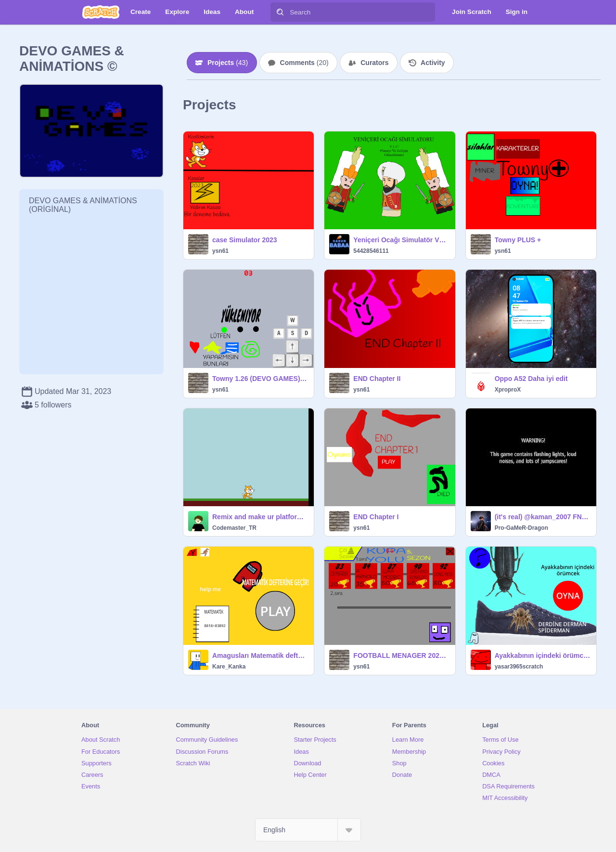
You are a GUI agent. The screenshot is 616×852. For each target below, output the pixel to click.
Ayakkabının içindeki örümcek (543, 655)
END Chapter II (377, 379)
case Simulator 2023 (245, 240)
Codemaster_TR (234, 528)
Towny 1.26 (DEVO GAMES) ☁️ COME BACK (260, 379)
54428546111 (371, 251)
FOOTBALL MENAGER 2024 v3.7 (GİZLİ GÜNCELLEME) (401, 655)
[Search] (280, 12)
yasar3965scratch (519, 667)
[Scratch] (101, 12)
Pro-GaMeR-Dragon (521, 528)
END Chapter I (376, 517)
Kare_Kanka (229, 667)
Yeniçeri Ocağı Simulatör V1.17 (401, 240)
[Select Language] (308, 830)
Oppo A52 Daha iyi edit (531, 379)
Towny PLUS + (518, 240)
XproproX (508, 390)
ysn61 (220, 251)
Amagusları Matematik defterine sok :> (260, 655)
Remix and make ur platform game (260, 517)
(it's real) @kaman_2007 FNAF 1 (543, 517)
